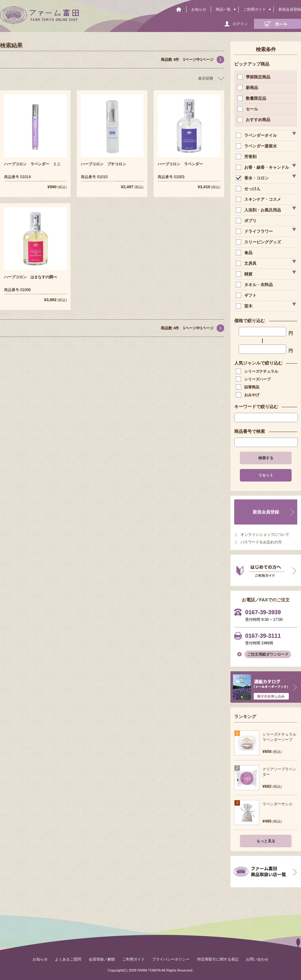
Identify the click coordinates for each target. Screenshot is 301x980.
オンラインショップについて (265, 535)
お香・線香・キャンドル (263, 167)
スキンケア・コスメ (259, 199)
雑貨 (245, 274)
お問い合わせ (257, 959)
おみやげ (248, 395)
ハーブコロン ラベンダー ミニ (32, 164)
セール (248, 109)
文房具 (247, 263)
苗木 (245, 306)
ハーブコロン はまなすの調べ (30, 277)
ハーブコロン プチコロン (103, 164)
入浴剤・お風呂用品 (259, 210)
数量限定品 (252, 98)
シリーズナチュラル (258, 371)
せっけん (249, 189)
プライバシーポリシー (171, 959)
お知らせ (199, 9)
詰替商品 (248, 387)
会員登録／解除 (102, 959)
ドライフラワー (255, 231)
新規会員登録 (290, 9)
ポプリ (247, 221)
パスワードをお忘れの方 (261, 542)
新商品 (248, 88)
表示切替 (206, 78)
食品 (245, 253)
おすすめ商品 (254, 120)
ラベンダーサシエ (277, 804)
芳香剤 (247, 157)
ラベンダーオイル (257, 135)
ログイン (240, 24)
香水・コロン (253, 178)
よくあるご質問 (68, 959)
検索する (266, 458)
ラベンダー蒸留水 (257, 146)
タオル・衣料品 (255, 285)
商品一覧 (223, 9)
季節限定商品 (254, 77)
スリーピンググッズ (259, 242)
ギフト (247, 295)
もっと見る (266, 841)
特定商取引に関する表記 (218, 959)
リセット (266, 475)
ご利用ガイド (255, 9)
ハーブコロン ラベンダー (180, 164)
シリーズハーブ (254, 379)
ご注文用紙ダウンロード (268, 654)
